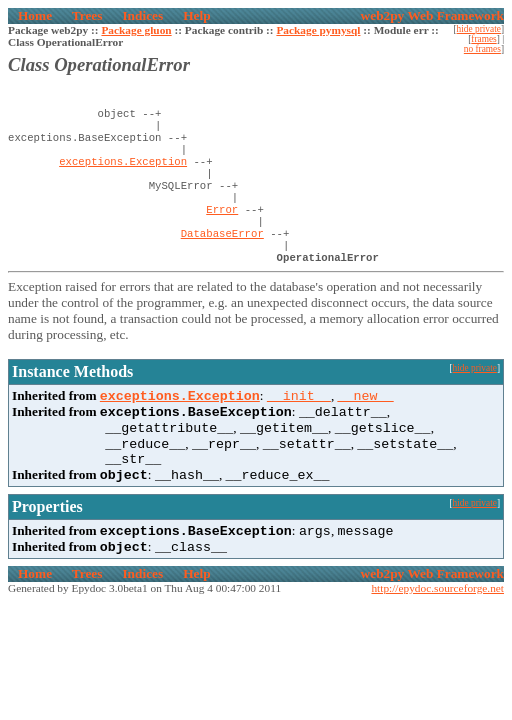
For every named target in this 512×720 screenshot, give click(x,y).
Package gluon (136, 30)
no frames (482, 49)
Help (196, 15)
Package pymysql (318, 30)
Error (222, 227)
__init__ (299, 423)
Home (35, 15)
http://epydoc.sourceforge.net (437, 631)
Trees (87, 15)
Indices (142, 15)
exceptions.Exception (123, 171)
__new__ (366, 423)
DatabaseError (222, 255)
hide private (479, 29)
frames (483, 39)
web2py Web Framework (432, 15)
